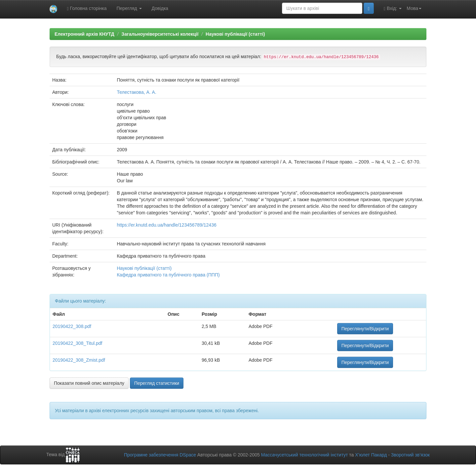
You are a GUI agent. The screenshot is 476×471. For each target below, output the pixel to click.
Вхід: (393, 8)
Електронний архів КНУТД (84, 34)
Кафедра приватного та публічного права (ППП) (168, 275)
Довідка (160, 8)
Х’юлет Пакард (371, 455)
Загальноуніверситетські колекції (160, 34)
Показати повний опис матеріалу (89, 383)
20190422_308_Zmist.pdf (79, 360)
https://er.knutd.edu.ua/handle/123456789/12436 (166, 225)
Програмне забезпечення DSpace (160, 455)
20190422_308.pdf (72, 326)
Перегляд (129, 8)
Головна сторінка (87, 8)
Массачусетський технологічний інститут (305, 455)
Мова (414, 8)
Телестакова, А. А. (136, 92)
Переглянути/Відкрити (365, 329)
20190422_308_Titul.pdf (78, 343)
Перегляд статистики (157, 383)
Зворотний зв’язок (410, 455)
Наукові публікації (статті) (235, 34)
